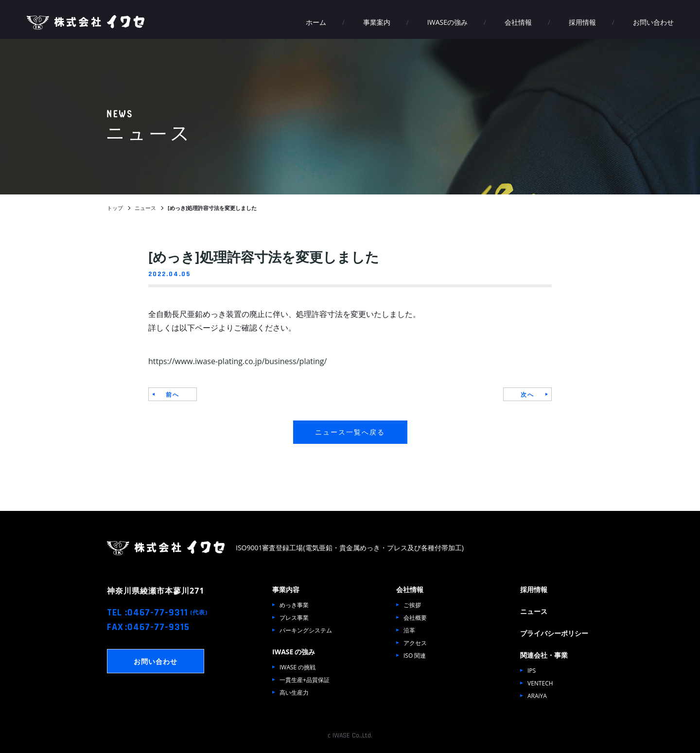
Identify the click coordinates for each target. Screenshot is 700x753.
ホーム (316, 22)
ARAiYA (537, 696)
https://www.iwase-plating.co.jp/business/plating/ (237, 361)
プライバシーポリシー (554, 633)
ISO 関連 (415, 655)
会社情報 (518, 22)
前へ (173, 394)
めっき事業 (294, 605)
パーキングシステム (306, 630)
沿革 (409, 630)
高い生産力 (294, 692)
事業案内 (377, 22)
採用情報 (582, 22)
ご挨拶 (412, 605)
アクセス (415, 643)
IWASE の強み (294, 651)
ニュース (534, 611)
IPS (532, 670)
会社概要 (415, 617)
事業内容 (286, 589)
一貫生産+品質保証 (305, 680)
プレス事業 (294, 617)
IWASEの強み (447, 22)
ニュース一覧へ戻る (350, 432)
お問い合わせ (653, 22)
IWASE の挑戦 (297, 667)
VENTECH (540, 683)
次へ (527, 394)
